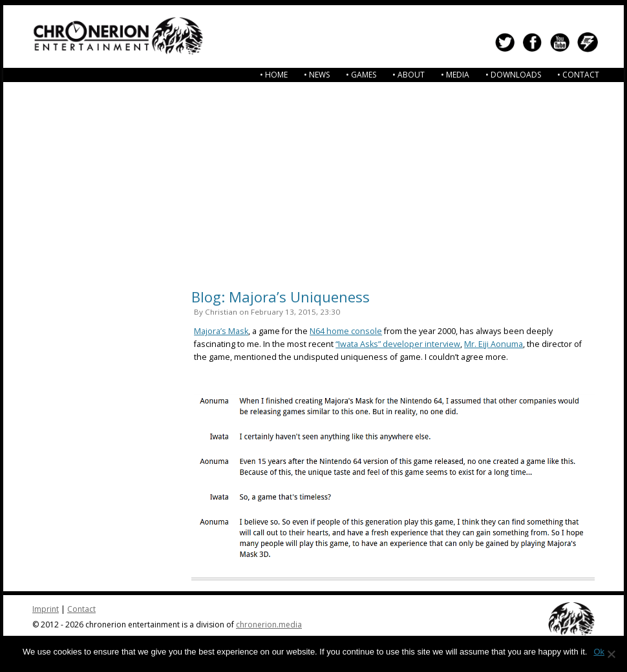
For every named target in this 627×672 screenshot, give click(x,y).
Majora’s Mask (221, 331)
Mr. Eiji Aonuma (494, 344)
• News (317, 75)
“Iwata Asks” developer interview (398, 344)
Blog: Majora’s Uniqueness (281, 297)
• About (409, 75)
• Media (455, 75)
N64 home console (346, 331)
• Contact (578, 75)
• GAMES (361, 75)
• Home (274, 75)
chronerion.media (269, 625)
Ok (599, 652)
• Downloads (513, 75)
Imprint (46, 609)
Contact (81, 609)
